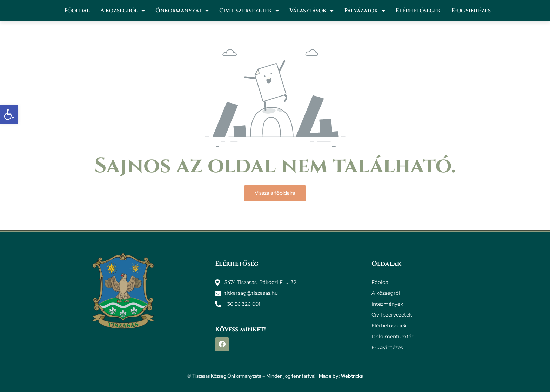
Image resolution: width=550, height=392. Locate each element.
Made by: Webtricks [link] (341, 376)
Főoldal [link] (77, 11)
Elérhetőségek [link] (418, 11)
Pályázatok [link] (365, 11)
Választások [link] (311, 11)
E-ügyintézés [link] (471, 11)
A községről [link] (123, 11)
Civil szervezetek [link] (249, 11)
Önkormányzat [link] (182, 11)
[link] (9, 114)
